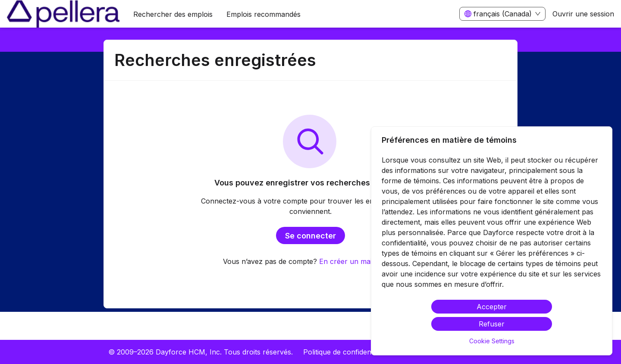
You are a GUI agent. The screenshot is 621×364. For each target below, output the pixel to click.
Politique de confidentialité (345, 352)
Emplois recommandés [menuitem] (263, 14)
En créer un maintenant (358, 261)
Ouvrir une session (583, 14)
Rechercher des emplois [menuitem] (173, 14)
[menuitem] (63, 14)
